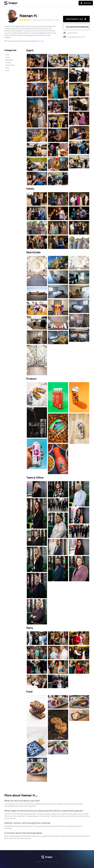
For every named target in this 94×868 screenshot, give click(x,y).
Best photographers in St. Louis (33, 41)
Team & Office (10, 65)
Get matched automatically (77, 27)
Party (7, 68)
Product (8, 63)
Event (7, 55)
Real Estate (9, 60)
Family (7, 57)
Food (7, 70)
